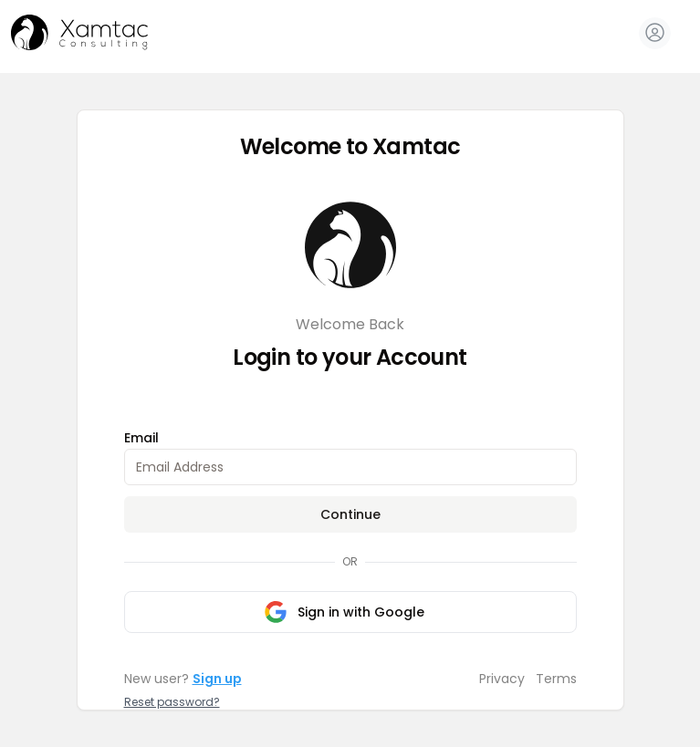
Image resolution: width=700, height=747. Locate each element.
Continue (350, 514)
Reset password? (172, 702)
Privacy (502, 679)
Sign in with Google (345, 612)
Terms (556, 679)
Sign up (217, 679)
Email (141, 438)
